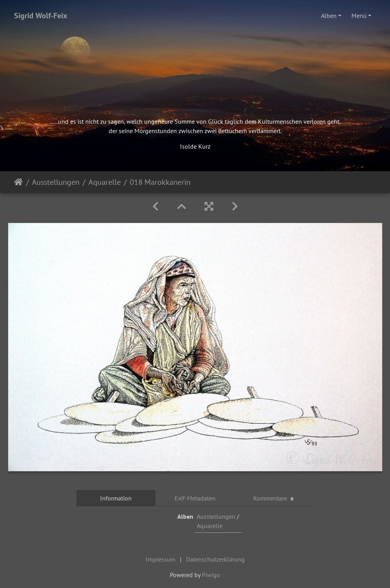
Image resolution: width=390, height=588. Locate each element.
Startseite (19, 182)
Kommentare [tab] (274, 498)
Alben (329, 16)
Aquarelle (105, 182)
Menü (359, 16)
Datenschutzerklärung (215, 559)
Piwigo (211, 575)
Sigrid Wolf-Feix (41, 16)
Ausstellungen (56, 182)
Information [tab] (116, 498)
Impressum (161, 559)
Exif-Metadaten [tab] (195, 498)
